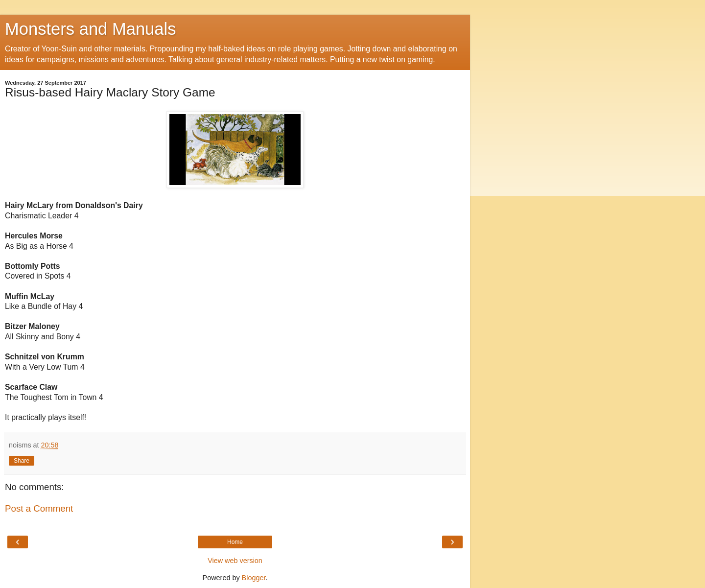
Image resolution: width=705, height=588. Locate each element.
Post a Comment (39, 508)
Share (22, 461)
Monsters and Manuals (90, 29)
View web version (235, 561)
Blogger (254, 578)
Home (235, 542)
